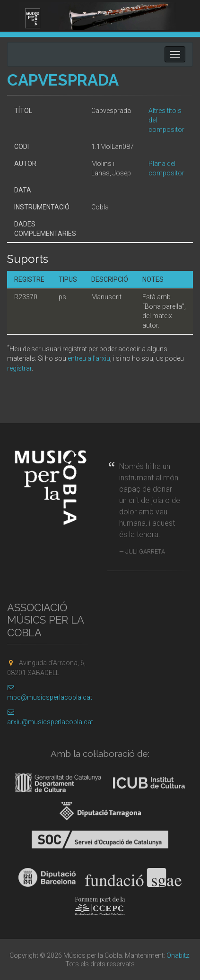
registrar (19, 368)
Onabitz (178, 955)
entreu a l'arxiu (89, 358)
